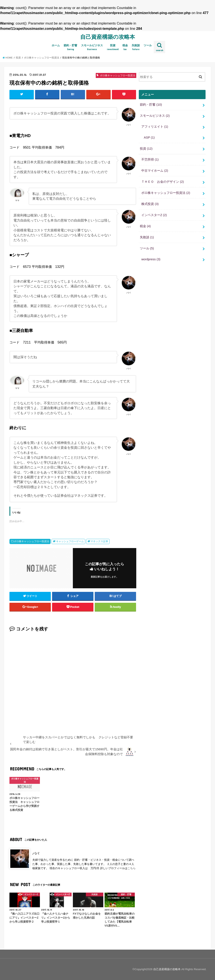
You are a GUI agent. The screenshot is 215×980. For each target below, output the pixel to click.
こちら (132, 868)
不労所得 (150, 159)
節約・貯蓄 (70, 47)
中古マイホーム (155, 171)
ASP (149, 137)
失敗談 (136, 47)
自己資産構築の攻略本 (108, 37)
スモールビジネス (92, 47)
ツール (148, 45)
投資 (113, 47)
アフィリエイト (155, 127)
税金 (125, 47)
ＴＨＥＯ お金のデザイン (163, 182)
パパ (36, 853)
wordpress (151, 259)
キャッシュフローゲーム (70, 541)
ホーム (56, 45)
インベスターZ (154, 215)
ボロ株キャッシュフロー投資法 (31, 541)
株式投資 (150, 204)
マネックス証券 (99, 541)
